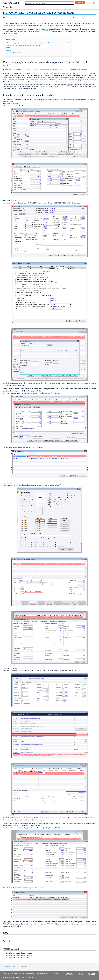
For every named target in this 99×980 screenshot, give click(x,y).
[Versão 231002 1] (47, 31)
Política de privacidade (11, 977)
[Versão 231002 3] (51, 923)
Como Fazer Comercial (19, 967)
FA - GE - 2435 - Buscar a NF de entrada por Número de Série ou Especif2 (47, 70)
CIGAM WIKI (11, 3)
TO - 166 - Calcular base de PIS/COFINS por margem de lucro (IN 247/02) (55, 73)
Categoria (6, 967)
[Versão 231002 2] (67, 86)
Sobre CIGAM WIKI (27, 977)
